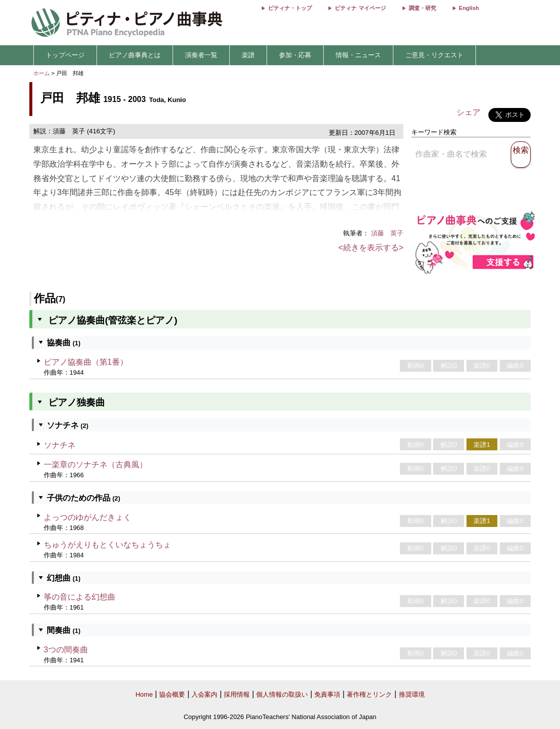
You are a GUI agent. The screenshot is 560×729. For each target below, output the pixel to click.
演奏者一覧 (201, 55)
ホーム (42, 73)
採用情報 (237, 694)
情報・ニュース (358, 55)
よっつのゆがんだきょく (88, 517)
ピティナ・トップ (290, 8)
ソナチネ (60, 445)
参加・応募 (295, 55)
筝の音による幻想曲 (80, 597)
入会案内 (204, 694)
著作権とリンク (369, 694)
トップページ (65, 55)
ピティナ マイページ (360, 8)
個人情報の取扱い (282, 694)
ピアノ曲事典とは (135, 55)
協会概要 (172, 694)
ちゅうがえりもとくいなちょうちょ (107, 545)
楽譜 (248, 55)
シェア (468, 112)
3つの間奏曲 (66, 650)
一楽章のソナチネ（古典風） (95, 465)
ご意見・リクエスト (434, 55)
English (469, 8)
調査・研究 (422, 8)
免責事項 (327, 694)
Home (144, 694)
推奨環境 (412, 694)
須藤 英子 (387, 233)
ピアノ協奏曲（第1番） (86, 362)
